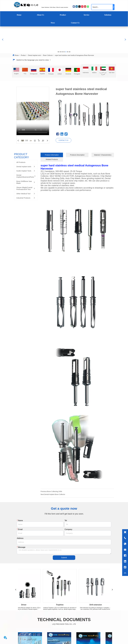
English (16, 74)
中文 (25, 74)
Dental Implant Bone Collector (55, 494)
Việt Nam (112, 73)
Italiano (94, 73)
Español (42, 74)
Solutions (108, 15)
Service (86, 15)
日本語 (60, 74)
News (53, 23)
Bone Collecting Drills (55, 491)
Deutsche (68, 74)
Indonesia (86, 73)
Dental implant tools (34, 55)
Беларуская (34, 74)
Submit (64, 558)
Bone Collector (48, 55)
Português (77, 74)
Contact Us (75, 23)
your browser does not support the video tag (33, 111)
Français (51, 74)
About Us (40, 15)
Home (19, 15)
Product (63, 15)
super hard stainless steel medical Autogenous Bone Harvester (74, 55)
